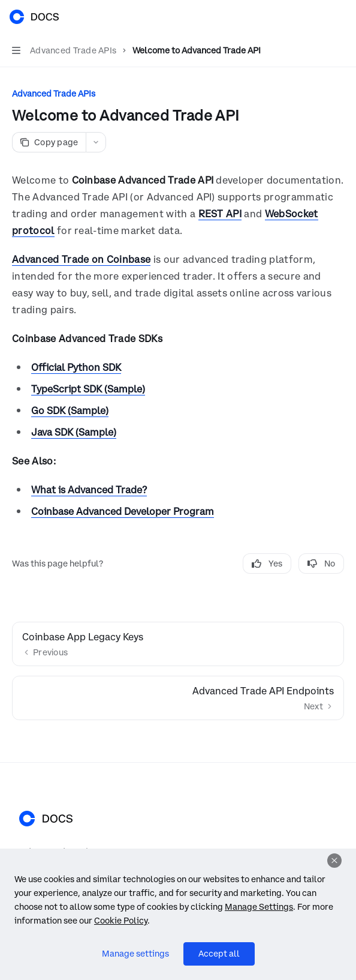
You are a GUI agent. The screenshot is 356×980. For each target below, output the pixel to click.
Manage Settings (259, 907)
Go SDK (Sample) (70, 410)
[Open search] (318, 17)
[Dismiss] (334, 861)
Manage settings (135, 954)
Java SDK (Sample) (74, 432)
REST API (220, 214)
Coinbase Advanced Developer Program (123, 511)
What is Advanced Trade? (89, 490)
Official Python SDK (76, 367)
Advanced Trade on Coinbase (81, 259)
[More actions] (340, 17)
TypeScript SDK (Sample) (88, 389)
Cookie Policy (121, 921)
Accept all (219, 954)
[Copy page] (49, 142)
